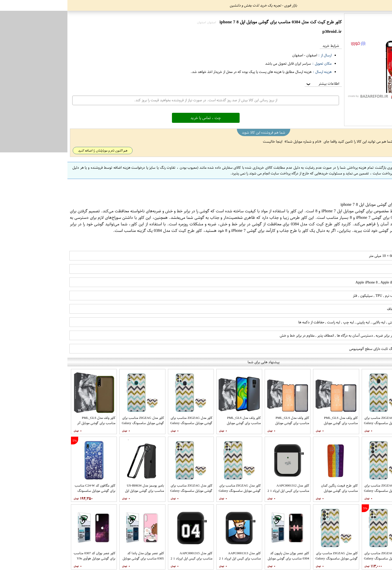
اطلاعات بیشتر (255, 84)
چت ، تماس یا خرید (138, 118)
